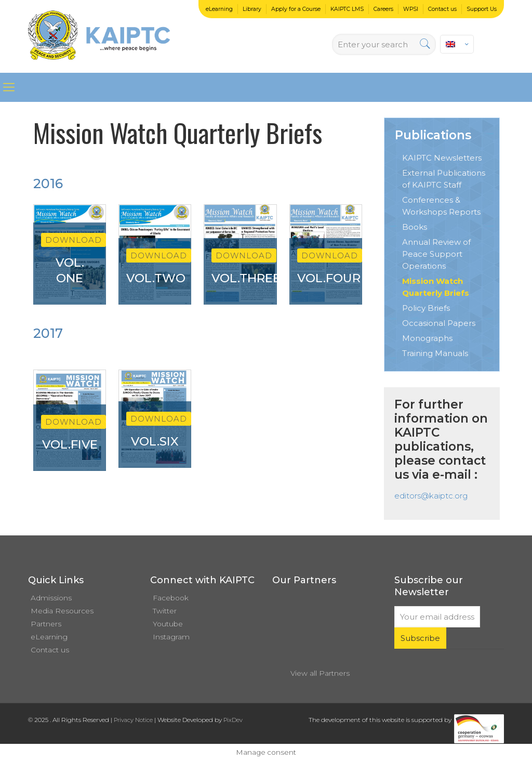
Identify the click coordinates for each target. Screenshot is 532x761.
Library (252, 9)
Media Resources (62, 611)
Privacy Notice (133, 720)
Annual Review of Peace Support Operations (436, 254)
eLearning (219, 9)
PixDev (233, 720)
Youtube (168, 624)
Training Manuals (435, 353)
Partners (46, 624)
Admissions (51, 598)
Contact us (442, 9)
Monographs (427, 338)
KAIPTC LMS (347, 9)
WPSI (411, 9)
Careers (383, 9)
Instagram (171, 637)
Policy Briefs (426, 308)
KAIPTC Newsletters (442, 158)
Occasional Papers (439, 323)
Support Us (482, 9)
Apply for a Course (296, 9)
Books (415, 227)
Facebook (171, 598)
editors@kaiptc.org (431, 496)
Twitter (165, 611)
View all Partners (320, 673)
